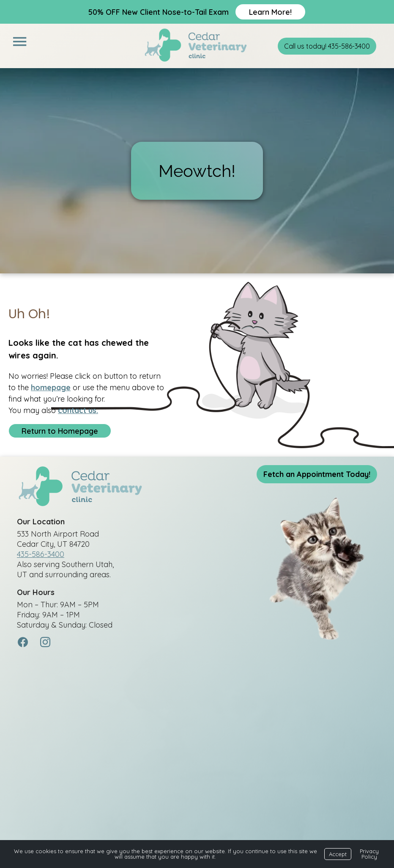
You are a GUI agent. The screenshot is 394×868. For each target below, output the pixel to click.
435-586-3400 (41, 555)
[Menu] (19, 42)
